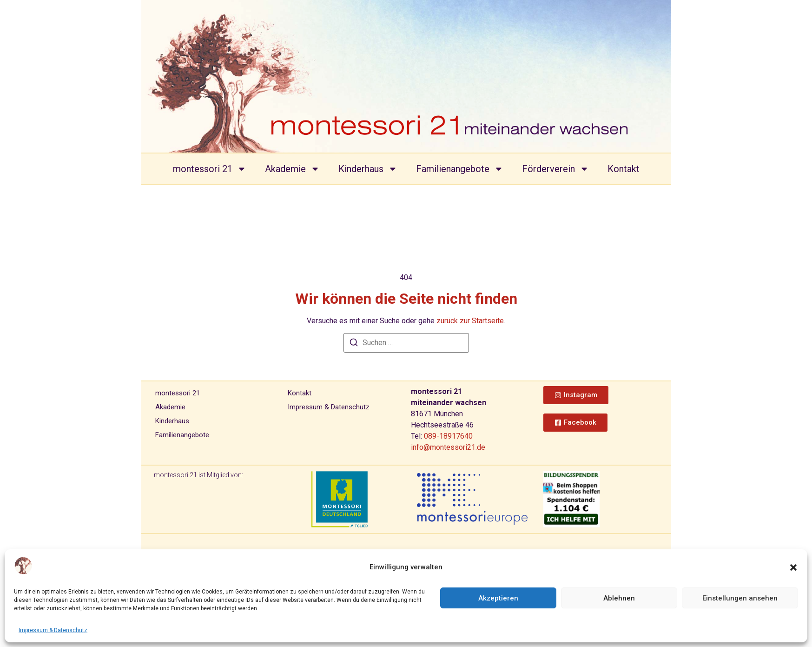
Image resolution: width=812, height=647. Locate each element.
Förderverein (555, 169)
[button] (793, 567)
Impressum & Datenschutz (53, 630)
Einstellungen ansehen (740, 598)
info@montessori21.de (448, 447)
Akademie (292, 169)
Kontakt (624, 169)
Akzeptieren (498, 598)
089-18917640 (448, 436)
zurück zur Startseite (470, 321)
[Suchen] (354, 344)
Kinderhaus (368, 169)
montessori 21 (210, 169)
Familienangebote (460, 169)
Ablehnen (619, 598)
